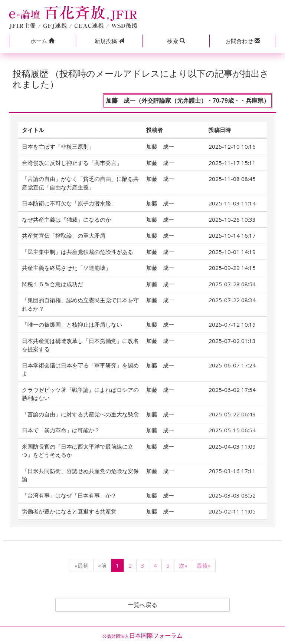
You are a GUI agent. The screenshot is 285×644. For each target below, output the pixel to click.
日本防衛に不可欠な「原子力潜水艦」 (69, 203)
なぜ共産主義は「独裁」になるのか (66, 219)
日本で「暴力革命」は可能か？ (61, 430)
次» (183, 565)
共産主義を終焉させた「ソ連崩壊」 (66, 268)
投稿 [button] (109, 41)
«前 (102, 565)
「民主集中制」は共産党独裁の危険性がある (78, 252)
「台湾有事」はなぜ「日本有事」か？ (69, 495)
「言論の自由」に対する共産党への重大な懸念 (80, 414)
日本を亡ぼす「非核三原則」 (58, 146)
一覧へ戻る (142, 605)
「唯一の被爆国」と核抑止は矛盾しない (72, 324)
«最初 (82, 565)
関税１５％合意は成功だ (53, 284)
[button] (42, 41)
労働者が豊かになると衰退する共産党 (69, 511)
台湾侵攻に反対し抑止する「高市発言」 (72, 163)
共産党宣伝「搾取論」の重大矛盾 (64, 235)
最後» (204, 565)
